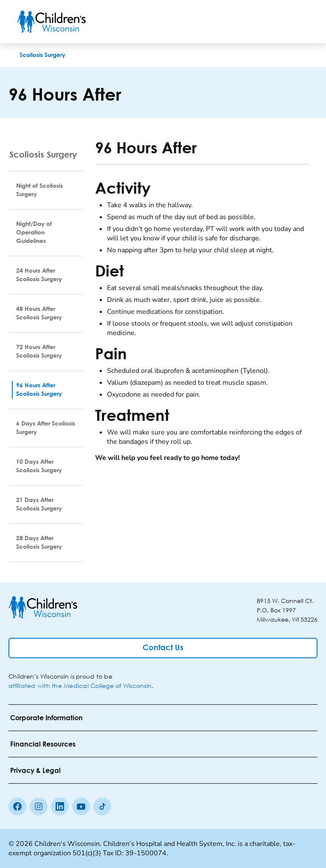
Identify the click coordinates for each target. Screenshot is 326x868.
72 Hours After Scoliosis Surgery (39, 352)
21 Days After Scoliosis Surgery (39, 504)
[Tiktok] (102, 806)
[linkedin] (60, 806)
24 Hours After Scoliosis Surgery (39, 275)
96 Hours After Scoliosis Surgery (39, 390)
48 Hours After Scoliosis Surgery (39, 313)
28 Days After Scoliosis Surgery (39, 543)
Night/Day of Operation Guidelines (34, 233)
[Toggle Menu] (299, 22)
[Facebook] (17, 806)
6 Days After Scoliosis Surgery (46, 428)
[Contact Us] (163, 648)
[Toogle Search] (277, 22)
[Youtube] (81, 806)
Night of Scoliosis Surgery (39, 190)
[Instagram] (39, 806)
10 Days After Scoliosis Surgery (39, 466)
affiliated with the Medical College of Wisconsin (80, 686)
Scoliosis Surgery (43, 154)
